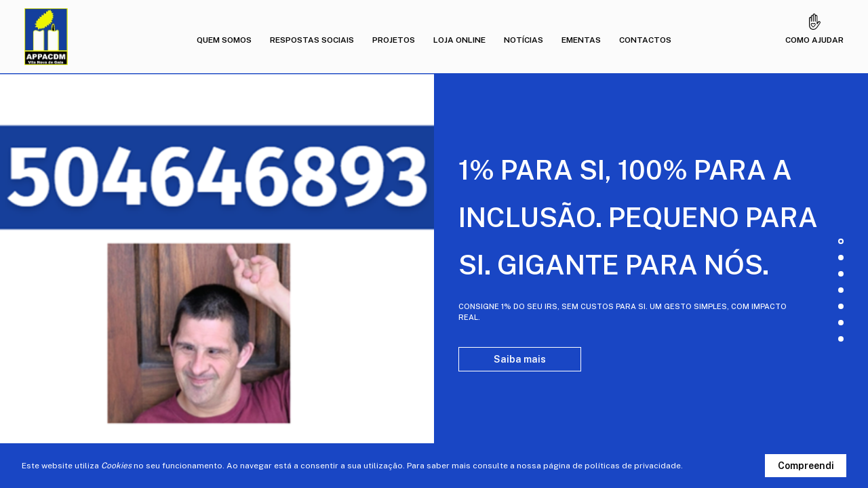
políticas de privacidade (633, 466)
